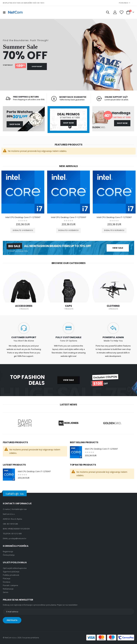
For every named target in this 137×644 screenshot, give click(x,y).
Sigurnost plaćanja (11, 572)
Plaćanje (7, 578)
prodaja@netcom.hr (17, 538)
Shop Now (15, 124)
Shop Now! (37, 66)
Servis (6, 592)
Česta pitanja (9, 555)
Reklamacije (8, 589)
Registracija (8, 551)
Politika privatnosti (11, 575)
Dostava (7, 582)
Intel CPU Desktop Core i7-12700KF (23, 217)
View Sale (118, 248)
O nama (6, 509)
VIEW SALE (68, 380)
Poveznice (123, 3)
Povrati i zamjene (10, 585)
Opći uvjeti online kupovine (15, 568)
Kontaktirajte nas (19, 509)
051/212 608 (16, 534)
